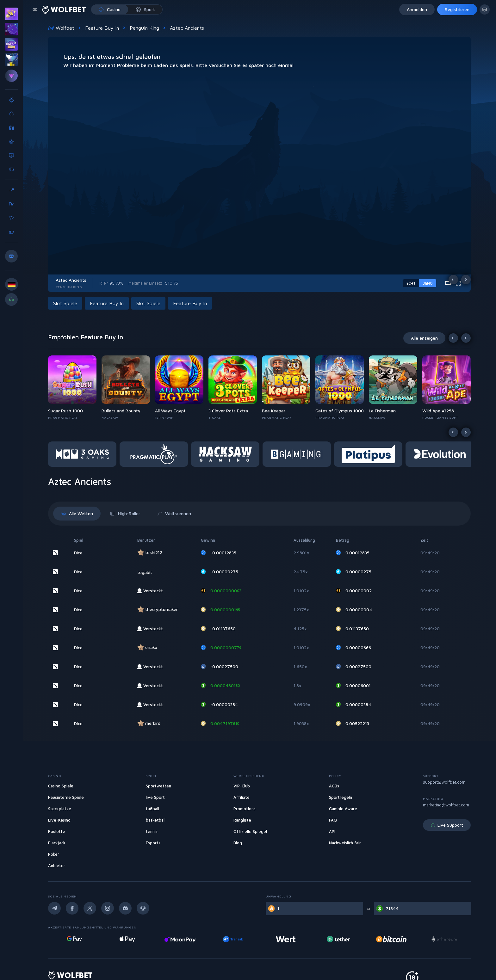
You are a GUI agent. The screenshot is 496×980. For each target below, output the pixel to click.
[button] (66, 303)
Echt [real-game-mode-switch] (411, 283)
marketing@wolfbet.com (446, 805)
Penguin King (144, 28)
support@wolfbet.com (444, 782)
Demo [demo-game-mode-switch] (428, 283)
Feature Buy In (102, 28)
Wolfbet (61, 28)
